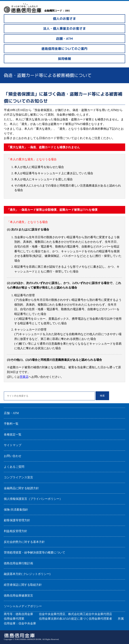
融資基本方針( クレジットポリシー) (27, 574)
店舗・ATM (64, 39)
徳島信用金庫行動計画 (18, 563)
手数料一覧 (11, 424)
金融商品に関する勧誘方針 (21, 488)
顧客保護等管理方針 (17, 520)
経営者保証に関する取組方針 (23, 585)
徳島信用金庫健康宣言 (18, 596)
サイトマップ (13, 445)
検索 (102, 396)
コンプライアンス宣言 (18, 477)
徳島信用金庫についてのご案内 (64, 49)
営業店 (24, 377)
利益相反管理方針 (16, 531)
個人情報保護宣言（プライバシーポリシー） (33, 499)
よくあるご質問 (14, 467)
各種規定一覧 (13, 434)
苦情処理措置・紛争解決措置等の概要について (35, 552)
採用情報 (64, 59)
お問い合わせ (13, 456)
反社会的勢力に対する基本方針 (24, 542)
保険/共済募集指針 (16, 510)
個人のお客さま (64, 19)
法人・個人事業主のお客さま (64, 28)
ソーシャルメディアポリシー (23, 606)
